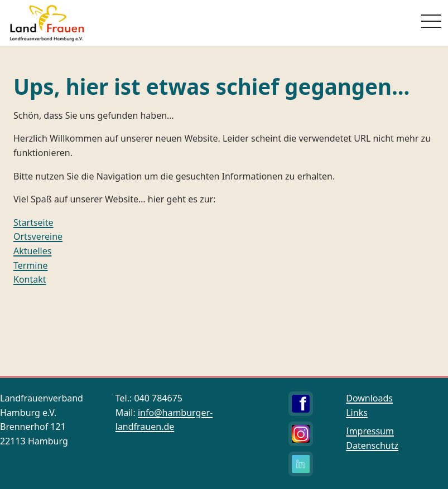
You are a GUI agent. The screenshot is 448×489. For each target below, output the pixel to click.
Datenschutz (372, 446)
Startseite (33, 222)
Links (357, 413)
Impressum (370, 431)
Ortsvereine (38, 236)
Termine (30, 265)
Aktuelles (32, 251)
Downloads (369, 398)
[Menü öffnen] (431, 21)
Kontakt (30, 279)
